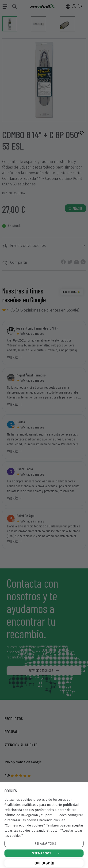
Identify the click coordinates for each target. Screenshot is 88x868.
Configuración (44, 863)
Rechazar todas (46, 843)
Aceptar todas (41, 853)
